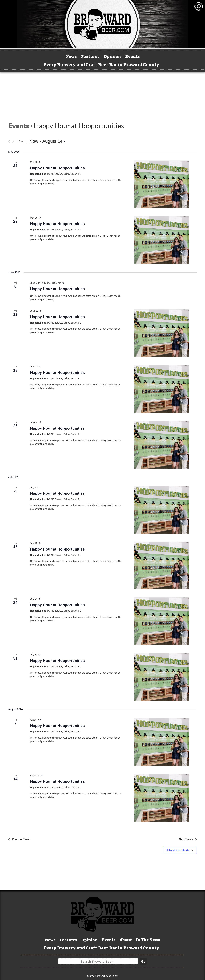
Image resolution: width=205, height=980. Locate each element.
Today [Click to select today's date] (22, 141)
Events (140, 56)
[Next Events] (13, 141)
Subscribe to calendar (178, 850)
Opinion (115, 56)
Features (87, 56)
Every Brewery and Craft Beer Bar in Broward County (101, 65)
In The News (162, 939)
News (63, 56)
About (133, 939)
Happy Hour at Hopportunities (57, 168)
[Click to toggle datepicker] (47, 141)
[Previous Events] (9, 141)
